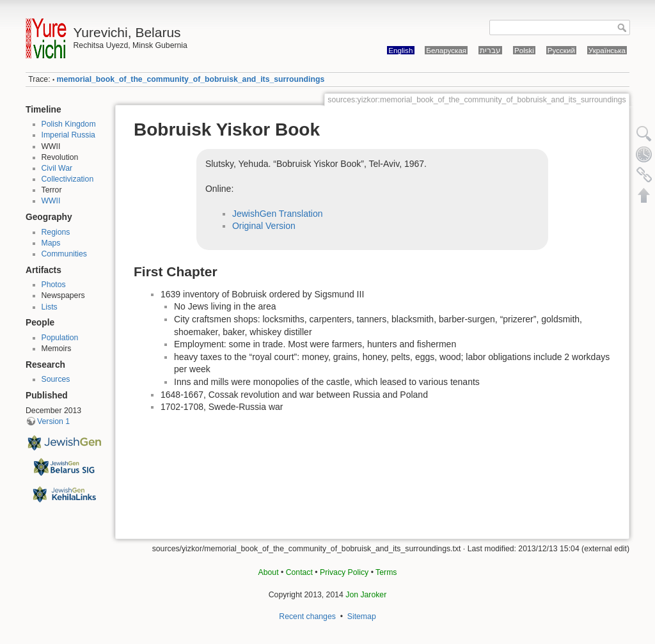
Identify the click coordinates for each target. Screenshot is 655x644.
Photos (54, 285)
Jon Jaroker (366, 595)
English (400, 50)
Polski (524, 50)
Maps (51, 243)
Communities (64, 254)
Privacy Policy (344, 572)
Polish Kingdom (69, 124)
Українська (607, 50)
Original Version (264, 226)
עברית (490, 50)
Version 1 (53, 421)
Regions (56, 232)
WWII (51, 201)
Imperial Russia (68, 135)
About (269, 572)
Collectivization (68, 179)
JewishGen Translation (278, 214)
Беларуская (446, 50)
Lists (50, 307)
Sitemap (362, 617)
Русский (561, 50)
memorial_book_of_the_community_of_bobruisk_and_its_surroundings (191, 79)
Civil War (57, 168)
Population (60, 338)
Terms (386, 572)
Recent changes (307, 617)
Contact (299, 572)
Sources (56, 379)
